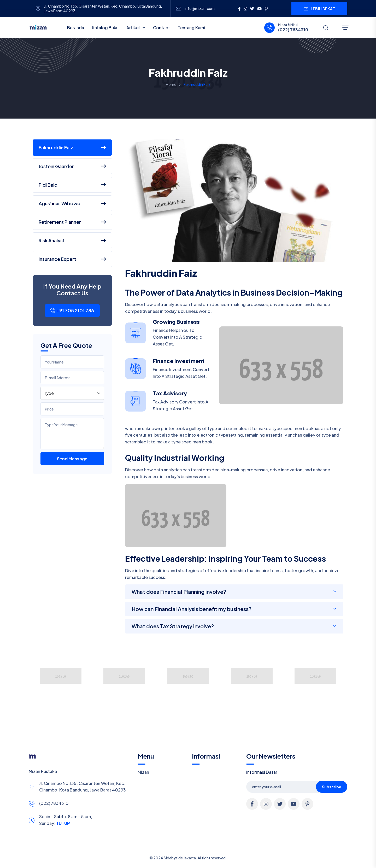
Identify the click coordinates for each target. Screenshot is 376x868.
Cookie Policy (183, 861)
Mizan (143, 772)
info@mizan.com (200, 8)
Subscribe (332, 787)
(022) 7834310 (293, 30)
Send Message (72, 459)
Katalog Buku (105, 28)
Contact (161, 28)
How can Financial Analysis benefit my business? (192, 609)
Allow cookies (321, 861)
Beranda (76, 28)
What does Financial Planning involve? (179, 592)
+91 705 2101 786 (72, 310)
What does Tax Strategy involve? (173, 626)
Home (171, 84)
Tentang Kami (191, 28)
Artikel (133, 28)
